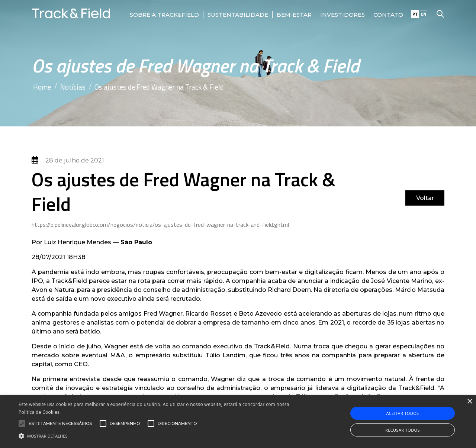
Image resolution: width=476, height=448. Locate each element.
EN (424, 14)
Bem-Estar (294, 15)
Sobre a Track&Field (164, 15)
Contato (388, 15)
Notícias (73, 87)
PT (415, 14)
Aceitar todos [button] (402, 413)
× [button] (469, 402)
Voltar (425, 198)
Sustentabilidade (238, 15)
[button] (161, 435)
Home (42, 87)
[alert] (238, 422)
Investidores (342, 15)
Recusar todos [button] (403, 430)
